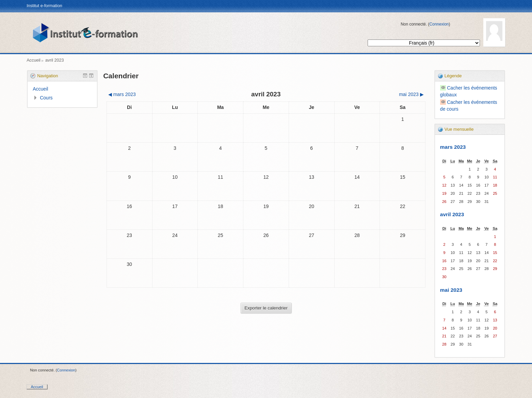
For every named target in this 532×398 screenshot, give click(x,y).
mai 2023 (451, 290)
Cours (46, 98)
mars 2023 (453, 147)
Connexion (439, 24)
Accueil (34, 60)
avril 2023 (55, 60)
